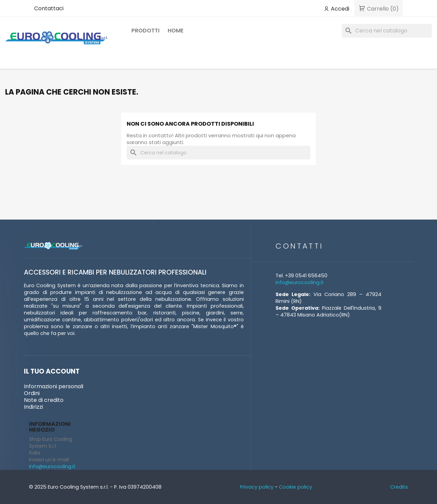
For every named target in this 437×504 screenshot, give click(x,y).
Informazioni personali (54, 386)
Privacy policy (257, 487)
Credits (399, 487)
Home (175, 31)
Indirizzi (33, 407)
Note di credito (44, 400)
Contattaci (49, 8)
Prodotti (145, 31)
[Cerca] (387, 31)
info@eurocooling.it (52, 466)
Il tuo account (52, 371)
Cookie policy (295, 487)
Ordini (32, 393)
